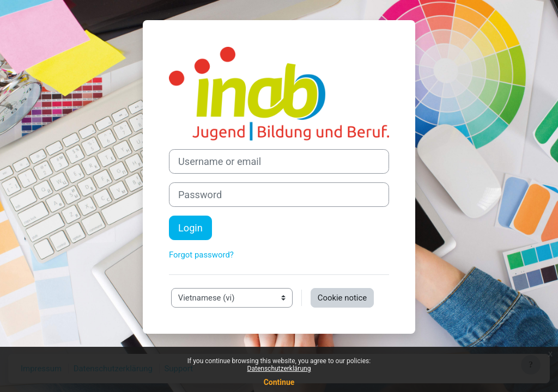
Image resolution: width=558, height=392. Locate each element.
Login (190, 228)
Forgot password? (201, 255)
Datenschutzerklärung (279, 369)
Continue (279, 382)
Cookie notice (342, 298)
